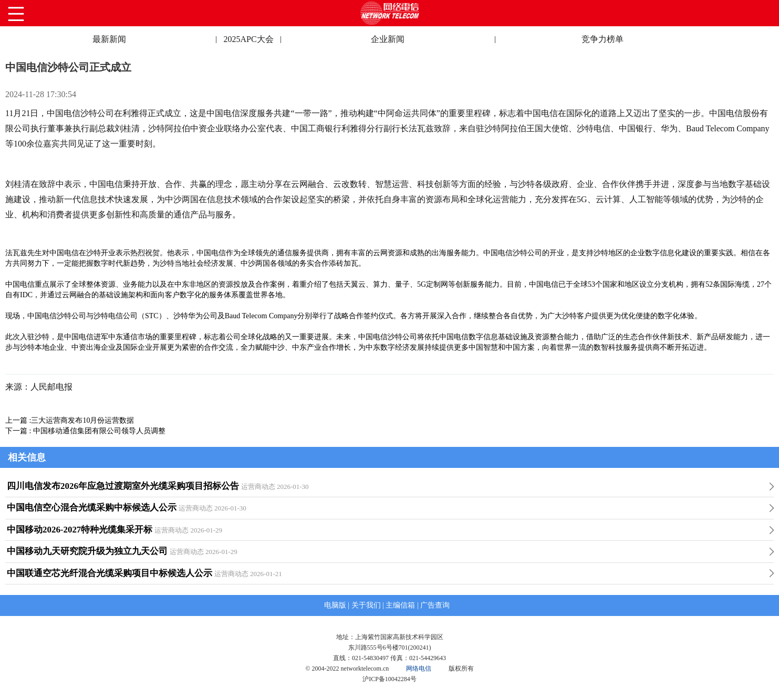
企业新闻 (388, 39)
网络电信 (419, 668)
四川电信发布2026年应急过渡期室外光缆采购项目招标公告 (123, 486)
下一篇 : (19, 431)
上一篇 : (18, 420)
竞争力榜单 (603, 39)
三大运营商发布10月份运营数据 (82, 420)
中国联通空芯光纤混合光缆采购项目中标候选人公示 (110, 573)
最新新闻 (109, 39)
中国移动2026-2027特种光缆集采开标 (80, 530)
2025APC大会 (248, 39)
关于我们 (366, 605)
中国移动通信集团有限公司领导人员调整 (99, 431)
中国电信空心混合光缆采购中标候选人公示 (92, 508)
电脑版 (335, 605)
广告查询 (435, 605)
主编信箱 (400, 605)
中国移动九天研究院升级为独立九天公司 (87, 551)
